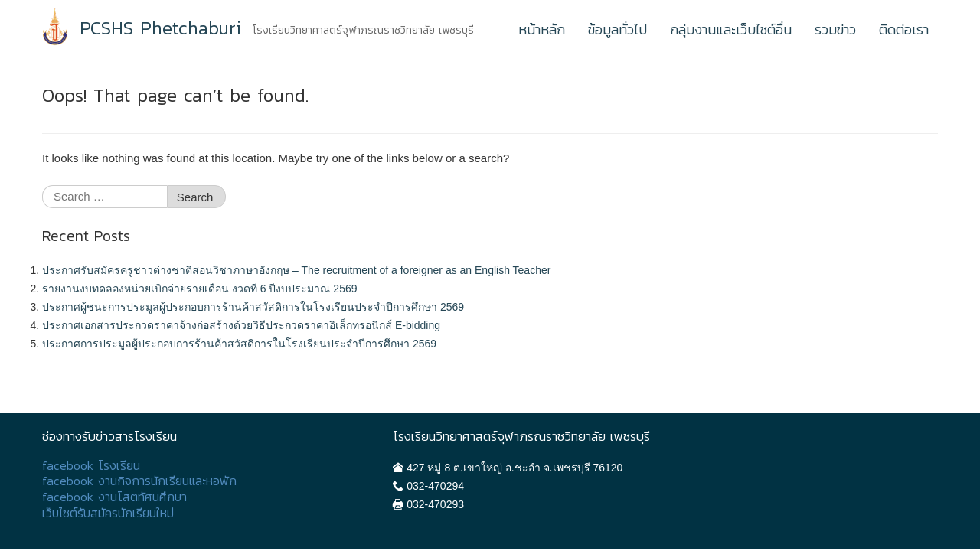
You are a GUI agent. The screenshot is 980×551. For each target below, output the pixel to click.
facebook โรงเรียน (91, 466)
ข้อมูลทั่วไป (617, 29)
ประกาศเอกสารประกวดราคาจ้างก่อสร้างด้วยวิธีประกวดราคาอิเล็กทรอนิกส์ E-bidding (241, 325)
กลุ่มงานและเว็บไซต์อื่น (731, 29)
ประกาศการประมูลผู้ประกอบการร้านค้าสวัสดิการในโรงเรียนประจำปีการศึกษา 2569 (239, 344)
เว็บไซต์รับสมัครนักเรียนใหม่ (108, 513)
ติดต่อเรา (904, 29)
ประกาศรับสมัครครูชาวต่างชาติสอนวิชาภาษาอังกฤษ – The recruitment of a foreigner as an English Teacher (296, 270)
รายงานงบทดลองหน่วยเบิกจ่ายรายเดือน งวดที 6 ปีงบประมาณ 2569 (200, 289)
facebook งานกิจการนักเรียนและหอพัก (139, 481)
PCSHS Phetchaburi (160, 28)
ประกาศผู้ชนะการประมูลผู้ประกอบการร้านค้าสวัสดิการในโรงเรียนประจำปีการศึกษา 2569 (253, 307)
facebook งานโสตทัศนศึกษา (114, 497)
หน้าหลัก (542, 29)
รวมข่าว (835, 29)
